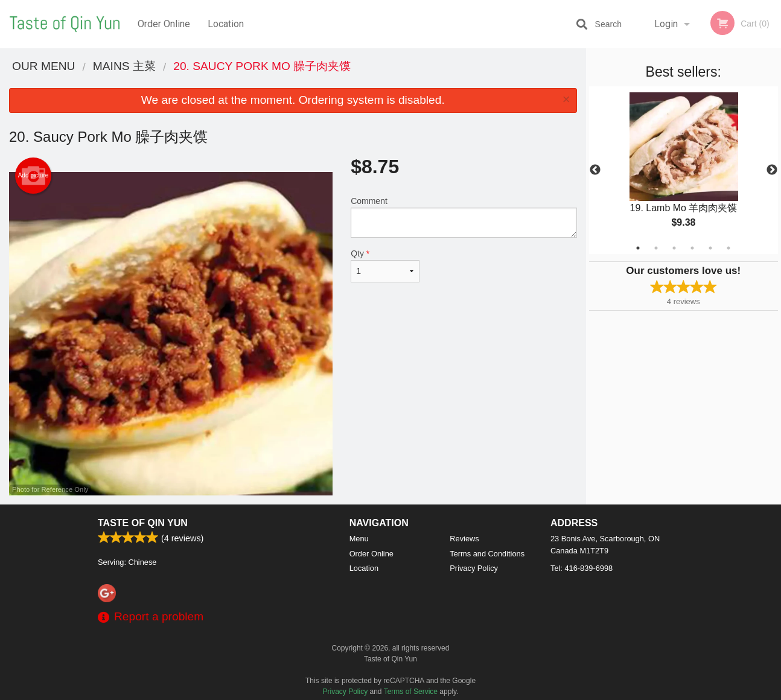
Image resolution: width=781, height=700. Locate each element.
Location (226, 24)
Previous (595, 170)
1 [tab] (638, 248)
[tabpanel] (684, 170)
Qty (385, 266)
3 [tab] (674, 248)
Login (666, 24)
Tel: (582, 568)
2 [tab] (656, 248)
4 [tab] (692, 248)
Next (772, 170)
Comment (464, 217)
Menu (359, 539)
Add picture (33, 176)
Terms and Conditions (487, 554)
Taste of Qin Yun (143, 523)
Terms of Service (411, 692)
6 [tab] (728, 248)
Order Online (164, 24)
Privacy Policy (474, 568)
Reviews (464, 539)
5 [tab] (710, 248)
